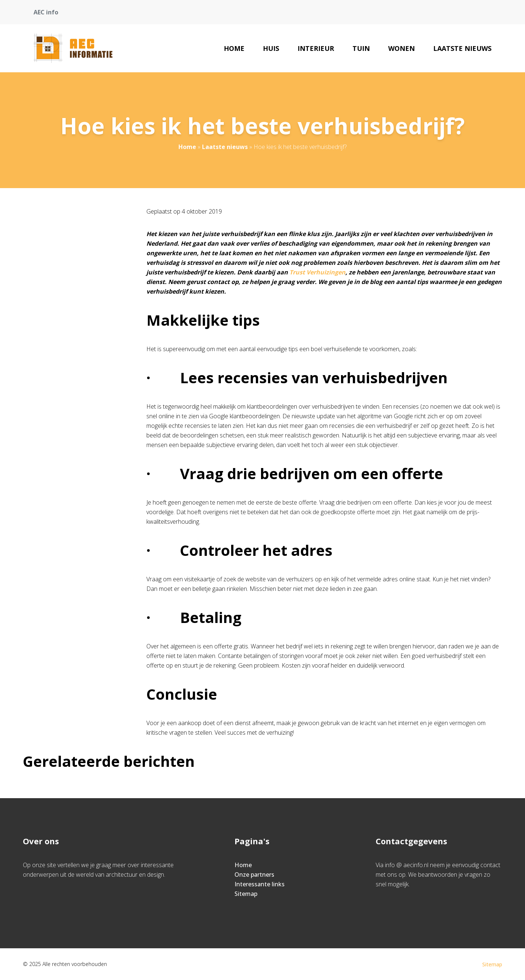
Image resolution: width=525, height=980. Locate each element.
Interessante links (260, 884)
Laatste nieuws (462, 48)
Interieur (316, 48)
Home (234, 48)
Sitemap (246, 894)
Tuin (361, 48)
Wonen (401, 48)
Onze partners (254, 875)
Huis (271, 48)
